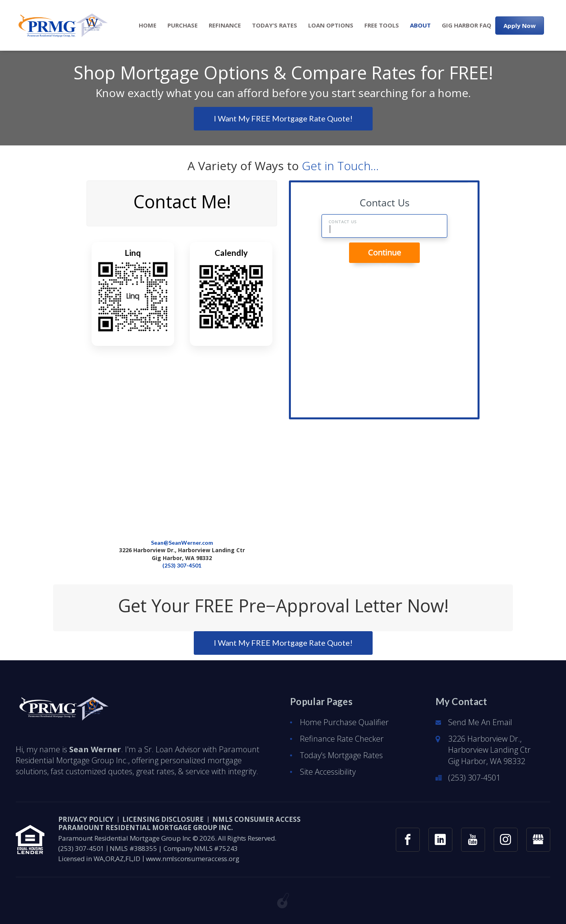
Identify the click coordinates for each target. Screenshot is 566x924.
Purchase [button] (183, 25)
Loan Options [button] (331, 25)
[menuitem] (148, 25)
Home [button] (148, 25)
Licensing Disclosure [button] (163, 819)
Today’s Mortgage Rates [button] (341, 755)
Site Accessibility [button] (328, 772)
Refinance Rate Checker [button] (342, 739)
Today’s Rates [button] (275, 25)
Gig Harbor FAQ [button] (467, 25)
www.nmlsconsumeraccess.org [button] (193, 859)
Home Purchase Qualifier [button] (344, 722)
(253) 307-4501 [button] (182, 565)
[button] (62, 25)
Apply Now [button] (520, 25)
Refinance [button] (225, 25)
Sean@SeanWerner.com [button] (182, 543)
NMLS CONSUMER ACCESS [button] (256, 819)
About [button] (420, 25)
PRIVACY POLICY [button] (86, 819)
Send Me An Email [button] (480, 722)
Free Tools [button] (382, 25)
